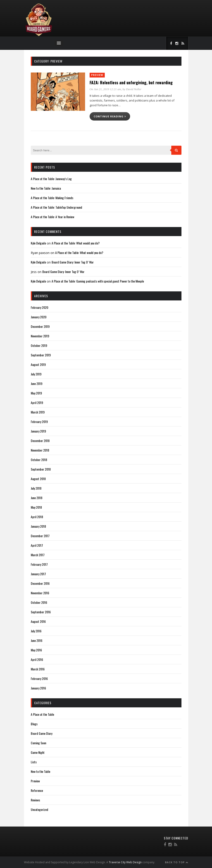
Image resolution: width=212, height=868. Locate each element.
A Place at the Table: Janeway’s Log (51, 179)
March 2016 (38, 669)
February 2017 (39, 564)
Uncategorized (39, 809)
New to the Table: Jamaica (46, 188)
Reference (37, 790)
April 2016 (37, 659)
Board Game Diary (42, 733)
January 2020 (39, 317)
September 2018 (41, 469)
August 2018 (38, 479)
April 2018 (37, 517)
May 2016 (36, 650)
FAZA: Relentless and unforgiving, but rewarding (131, 82)
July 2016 (36, 631)
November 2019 (40, 336)
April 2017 (37, 545)
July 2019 (36, 374)
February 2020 (39, 307)
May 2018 (36, 507)
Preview (97, 75)
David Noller (134, 89)
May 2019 (36, 393)
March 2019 (38, 412)
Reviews (35, 800)
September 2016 (41, 612)
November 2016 (40, 593)
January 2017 (38, 574)
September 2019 (41, 355)
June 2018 (37, 498)
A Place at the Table (42, 714)
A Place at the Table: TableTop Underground (56, 207)
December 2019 (40, 326)
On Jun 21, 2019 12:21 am (105, 89)
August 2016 (38, 621)
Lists (34, 762)
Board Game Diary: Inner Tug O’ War (73, 262)
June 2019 (37, 383)
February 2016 (39, 678)
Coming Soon (38, 743)
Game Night (38, 752)
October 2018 (39, 460)
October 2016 (39, 602)
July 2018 (36, 488)
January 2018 (38, 526)
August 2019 (38, 364)
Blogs (34, 724)
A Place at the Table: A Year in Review (52, 217)
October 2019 (39, 345)
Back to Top (177, 862)
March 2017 (38, 555)
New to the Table (40, 771)
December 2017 (40, 536)
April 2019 (37, 403)
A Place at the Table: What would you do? (76, 243)
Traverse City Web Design (125, 862)
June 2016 (37, 640)
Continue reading (110, 116)
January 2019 (38, 431)
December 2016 (40, 583)
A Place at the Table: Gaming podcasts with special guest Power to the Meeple (98, 281)
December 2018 (40, 441)
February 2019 (39, 422)
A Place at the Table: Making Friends (52, 198)
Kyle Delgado (38, 243)
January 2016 (38, 688)
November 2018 (40, 450)
